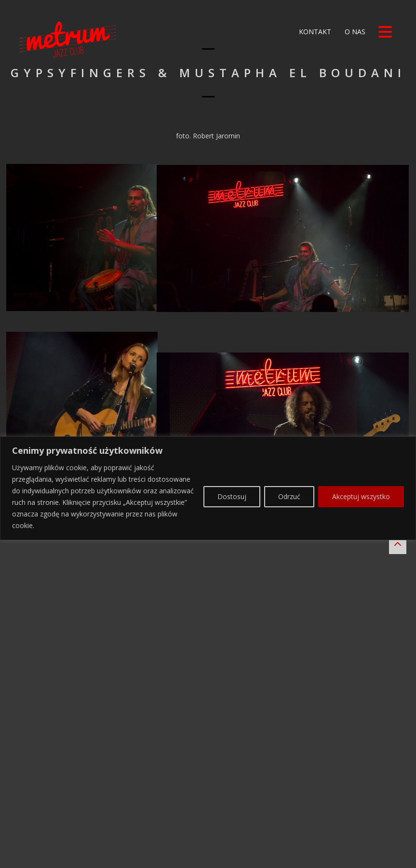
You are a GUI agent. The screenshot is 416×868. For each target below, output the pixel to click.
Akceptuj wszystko (361, 825)
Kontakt (314, 32)
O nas (354, 32)
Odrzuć (289, 825)
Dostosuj (232, 825)
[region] (208, 816)
